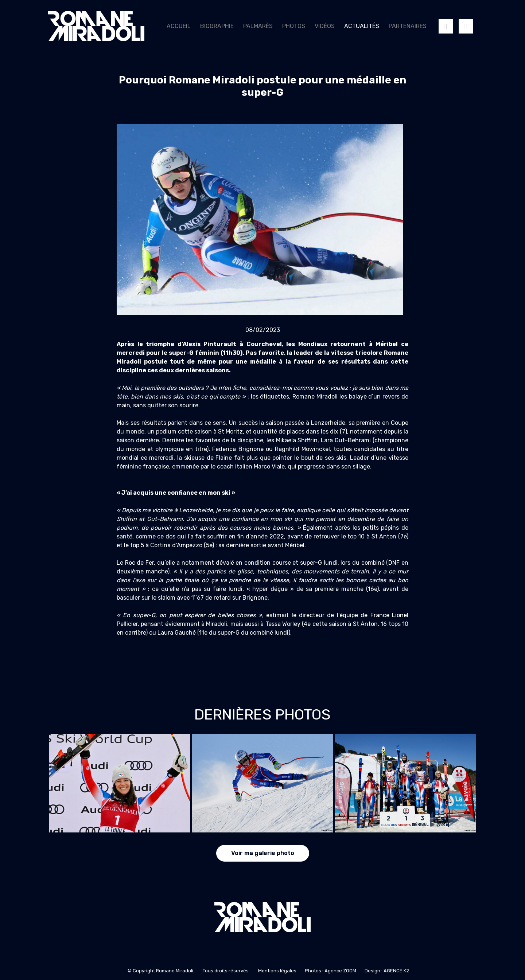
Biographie (217, 26)
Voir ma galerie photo (263, 853)
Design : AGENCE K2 (387, 971)
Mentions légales (277, 971)
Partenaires (408, 26)
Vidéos (325, 26)
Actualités (362, 26)
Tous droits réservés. (226, 971)
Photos (294, 26)
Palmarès (258, 26)
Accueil (179, 26)
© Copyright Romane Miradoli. (161, 971)
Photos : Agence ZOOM (330, 971)
